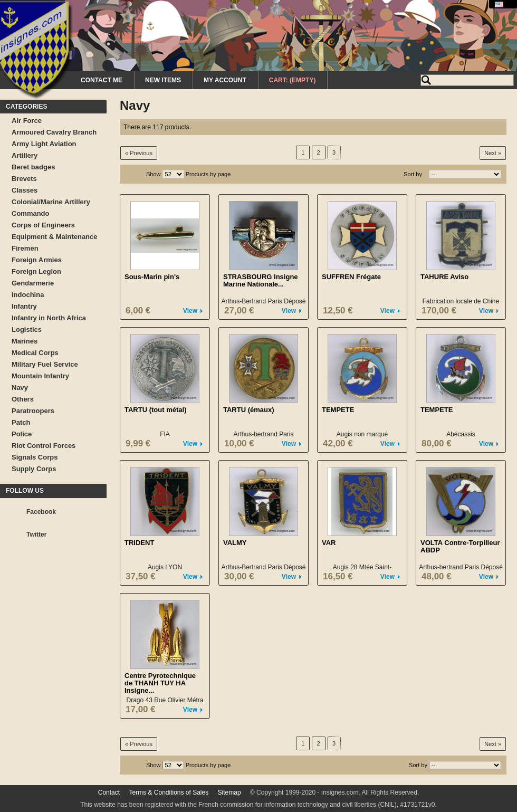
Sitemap (229, 792)
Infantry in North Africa (49, 318)
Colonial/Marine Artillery (51, 202)
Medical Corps (35, 353)
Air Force (27, 121)
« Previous (139, 153)
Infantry (24, 306)
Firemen (25, 248)
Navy (20, 388)
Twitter (36, 534)
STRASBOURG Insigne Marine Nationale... (261, 280)
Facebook (41, 512)
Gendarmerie (33, 283)
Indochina (28, 295)
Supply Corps (34, 469)
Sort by (413, 174)
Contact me (102, 80)
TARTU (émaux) (249, 410)
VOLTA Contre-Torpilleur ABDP (460, 546)
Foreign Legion (36, 271)
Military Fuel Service (45, 364)
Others (23, 399)
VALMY (235, 543)
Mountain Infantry (40, 376)
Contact (109, 792)
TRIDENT (139, 543)
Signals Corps (35, 457)
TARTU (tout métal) (155, 410)
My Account (225, 80)
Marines (25, 341)
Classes (25, 190)
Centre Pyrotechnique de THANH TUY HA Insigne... (160, 683)
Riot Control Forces (44, 446)
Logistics (27, 329)
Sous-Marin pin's (152, 277)
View (190, 311)
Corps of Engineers (43, 225)
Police (22, 434)
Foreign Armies (37, 260)
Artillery (25, 155)
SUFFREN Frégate (351, 277)
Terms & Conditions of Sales (169, 792)
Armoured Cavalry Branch (54, 132)
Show (154, 174)
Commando (31, 213)
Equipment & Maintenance (55, 237)
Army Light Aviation (44, 144)
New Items (163, 80)
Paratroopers (33, 411)
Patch (21, 422)
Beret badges (33, 167)
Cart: (293, 80)
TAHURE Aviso (444, 277)
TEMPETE (338, 410)
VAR (329, 543)
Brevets (24, 179)
